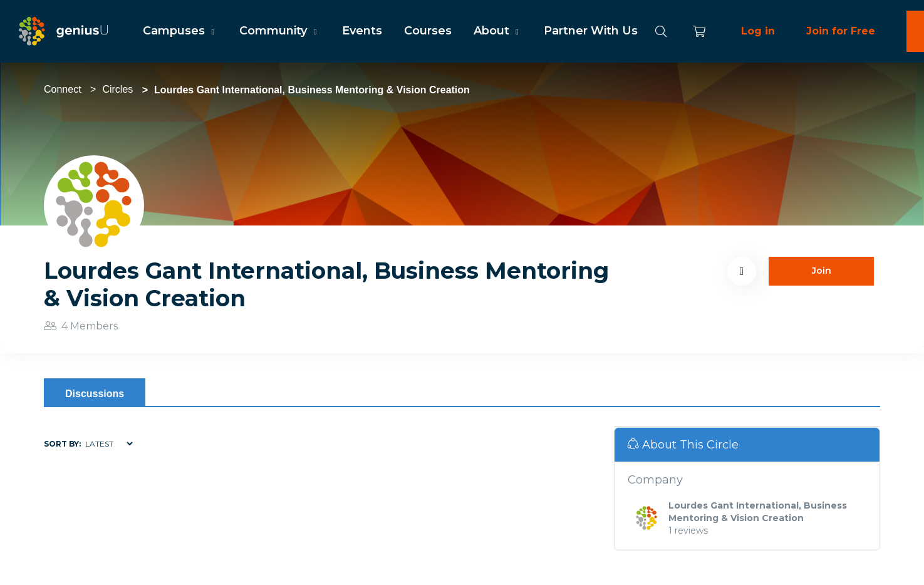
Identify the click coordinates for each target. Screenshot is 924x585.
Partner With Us (591, 31)
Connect (63, 89)
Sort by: (62, 444)
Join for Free (841, 31)
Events (362, 31)
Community (279, 31)
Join (822, 271)
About (498, 31)
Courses (428, 31)
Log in (758, 31)
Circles (117, 89)
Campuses (180, 31)
